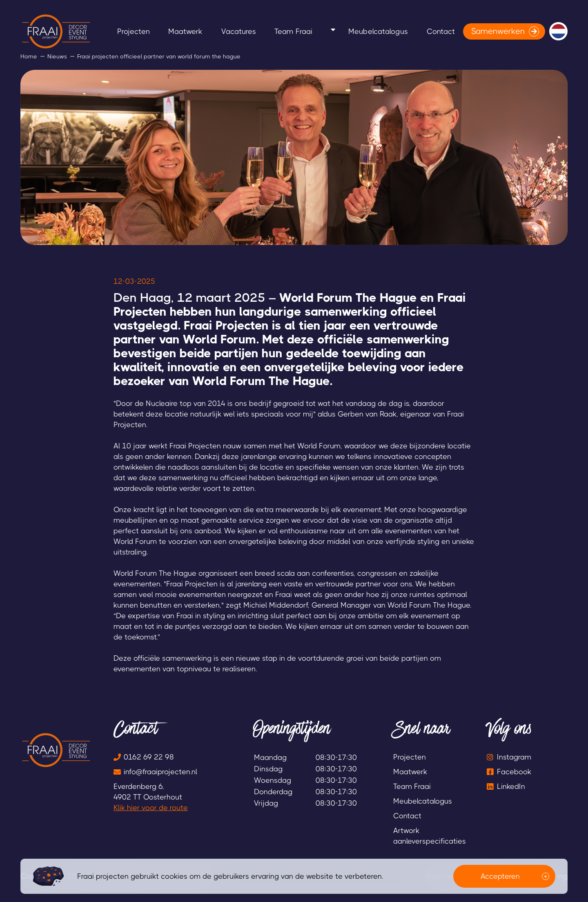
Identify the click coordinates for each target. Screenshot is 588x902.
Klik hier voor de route (151, 808)
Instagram (514, 757)
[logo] (56, 31)
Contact (541, 31)
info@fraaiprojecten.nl (160, 772)
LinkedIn (511, 786)
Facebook (514, 772)
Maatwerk (271, 31)
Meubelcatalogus (470, 31)
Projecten (211, 31)
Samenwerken (55, 66)
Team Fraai (394, 31)
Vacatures (331, 31)
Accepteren (500, 876)
